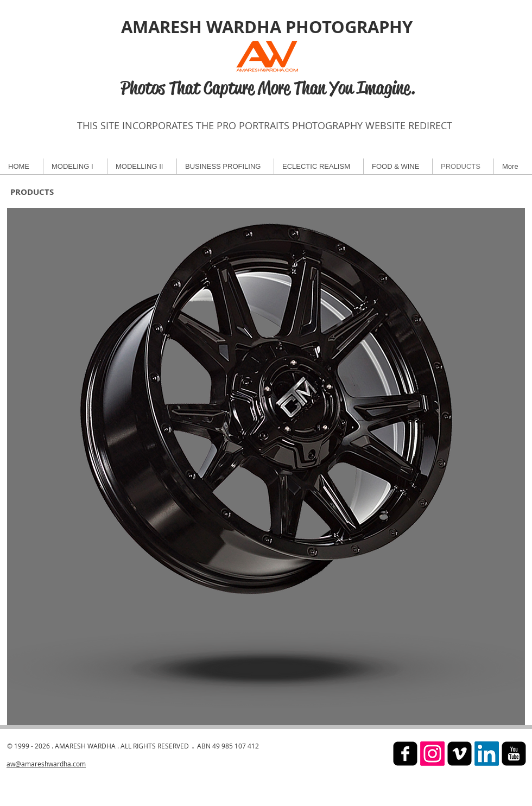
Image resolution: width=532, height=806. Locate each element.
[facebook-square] (405, 754)
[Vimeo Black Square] (460, 754)
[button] (266, 467)
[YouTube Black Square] (514, 754)
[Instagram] (432, 754)
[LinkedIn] (487, 754)
